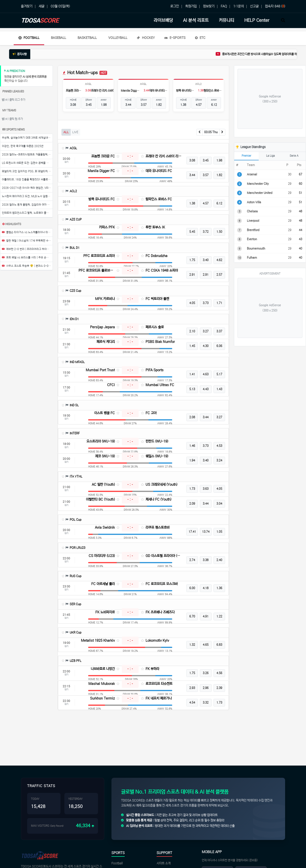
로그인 (175, 6)
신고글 (254, 6)
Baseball (58, 38)
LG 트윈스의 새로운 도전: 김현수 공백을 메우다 (27, 163)
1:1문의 (239, 6)
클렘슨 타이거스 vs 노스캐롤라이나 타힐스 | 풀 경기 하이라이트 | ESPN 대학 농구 (27, 232)
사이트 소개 (164, 863)
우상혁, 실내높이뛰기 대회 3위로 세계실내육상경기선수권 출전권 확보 (27, 138)
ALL (66, 132)
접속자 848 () (275, 6)
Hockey (146, 38)
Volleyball (118, 38)
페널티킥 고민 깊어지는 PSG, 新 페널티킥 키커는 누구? (27, 171)
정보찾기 (209, 6)
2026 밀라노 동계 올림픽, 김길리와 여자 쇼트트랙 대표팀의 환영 (27, 205)
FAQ (224, 6)
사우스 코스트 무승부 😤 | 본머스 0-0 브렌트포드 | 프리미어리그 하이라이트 (27, 266)
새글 (42, 6)
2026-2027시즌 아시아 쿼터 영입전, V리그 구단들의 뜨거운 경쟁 (27, 188)
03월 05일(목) (60, 6)
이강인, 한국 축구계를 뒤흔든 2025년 (23, 146)
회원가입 (191, 6)
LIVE (75, 132)
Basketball (87, 38)
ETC (200, 38)
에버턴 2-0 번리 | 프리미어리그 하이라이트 (27, 249)
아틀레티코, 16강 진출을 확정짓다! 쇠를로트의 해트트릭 (27, 180)
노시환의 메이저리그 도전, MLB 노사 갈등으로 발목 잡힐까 (27, 196)
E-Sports (175, 38)
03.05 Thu (211, 132)
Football (29, 38)
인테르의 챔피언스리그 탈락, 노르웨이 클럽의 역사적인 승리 (27, 213)
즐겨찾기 (27, 6)
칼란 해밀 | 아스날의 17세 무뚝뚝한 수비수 (27, 241)
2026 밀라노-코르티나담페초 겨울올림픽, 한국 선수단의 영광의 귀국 (27, 155)
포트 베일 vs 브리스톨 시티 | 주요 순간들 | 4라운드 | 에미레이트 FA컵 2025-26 (27, 257)
